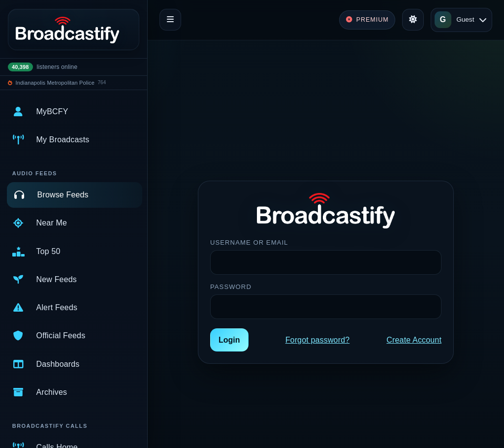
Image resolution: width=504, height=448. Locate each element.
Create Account (414, 340)
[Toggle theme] (413, 20)
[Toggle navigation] (170, 20)
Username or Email (249, 242)
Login (229, 340)
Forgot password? (318, 340)
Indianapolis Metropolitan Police (55, 83)
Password (231, 287)
